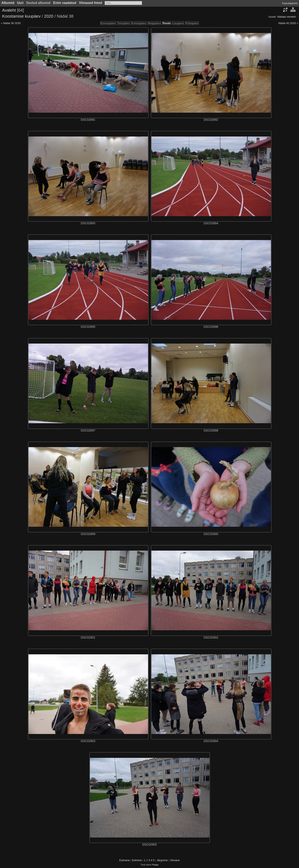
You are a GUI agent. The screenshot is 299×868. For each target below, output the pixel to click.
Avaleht (9, 10)
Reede (167, 23)
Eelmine (137, 860)
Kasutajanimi (290, 3)
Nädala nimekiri (287, 17)
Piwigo (155, 865)
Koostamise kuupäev (21, 16)
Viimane (175, 860)
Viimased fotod (91, 3)
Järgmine (162, 860)
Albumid (8, 3)
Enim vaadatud (65, 3)
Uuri (20, 3)
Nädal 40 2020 (287, 23)
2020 (49, 16)
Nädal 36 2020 (12, 23)
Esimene (125, 860)
